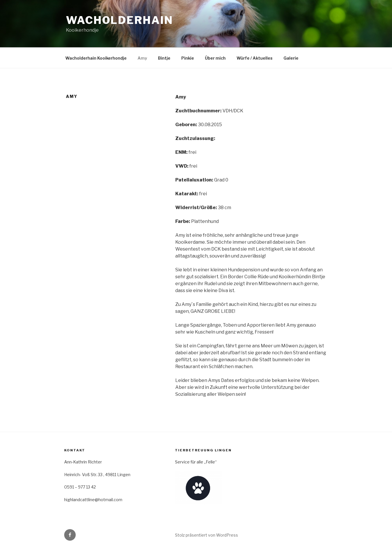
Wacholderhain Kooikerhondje (96, 58)
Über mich (215, 58)
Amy (142, 58)
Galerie (291, 58)
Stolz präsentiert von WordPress (207, 535)
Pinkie (188, 58)
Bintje (164, 58)
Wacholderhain (119, 20)
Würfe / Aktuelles (255, 58)
